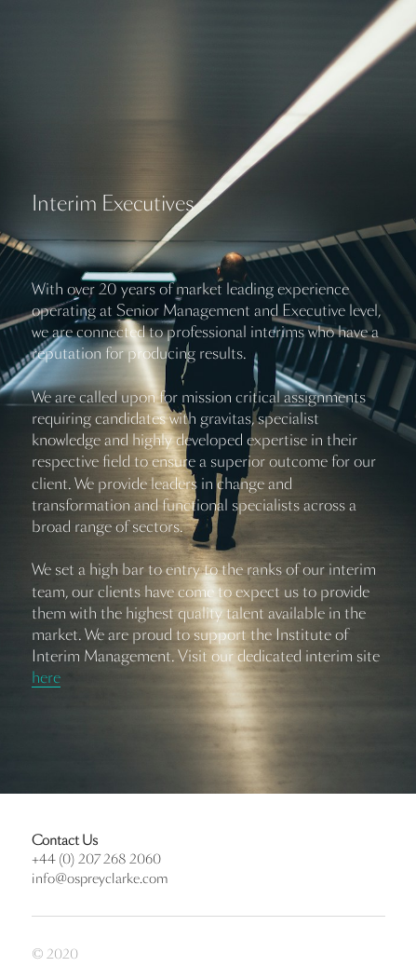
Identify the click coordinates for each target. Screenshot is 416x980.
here (46, 677)
